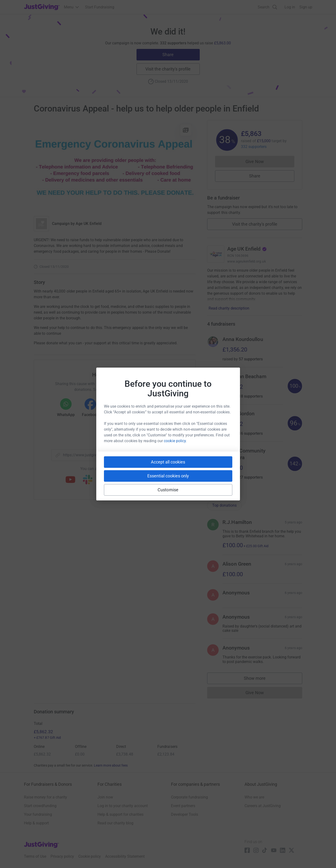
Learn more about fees (111, 765)
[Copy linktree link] (123, 481)
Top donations (224, 505)
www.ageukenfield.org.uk (247, 261)
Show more (260, 679)
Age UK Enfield (89, 224)
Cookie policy (90, 856)
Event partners (183, 806)
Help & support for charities (120, 814)
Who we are (254, 797)
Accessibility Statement (125, 856)
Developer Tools (185, 814)
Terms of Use (35, 856)
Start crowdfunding (40, 806)
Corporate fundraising (189, 797)
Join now (105, 797)
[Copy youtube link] (70, 480)
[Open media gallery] (115, 166)
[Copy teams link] (105, 480)
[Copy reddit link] (142, 480)
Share (168, 55)
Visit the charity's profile (168, 69)
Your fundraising (38, 814)
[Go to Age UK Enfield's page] (216, 254)
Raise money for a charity (46, 797)
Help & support (36, 823)
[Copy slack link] (88, 480)
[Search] (268, 7)
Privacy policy (62, 856)
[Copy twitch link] (159, 480)
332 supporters (254, 147)
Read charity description (229, 308)
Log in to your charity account (123, 806)
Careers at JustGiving (263, 806)
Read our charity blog (115, 823)
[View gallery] (186, 130)
